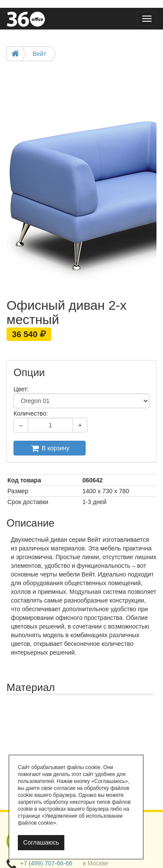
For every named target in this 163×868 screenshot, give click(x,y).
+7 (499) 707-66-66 (46, 863)
